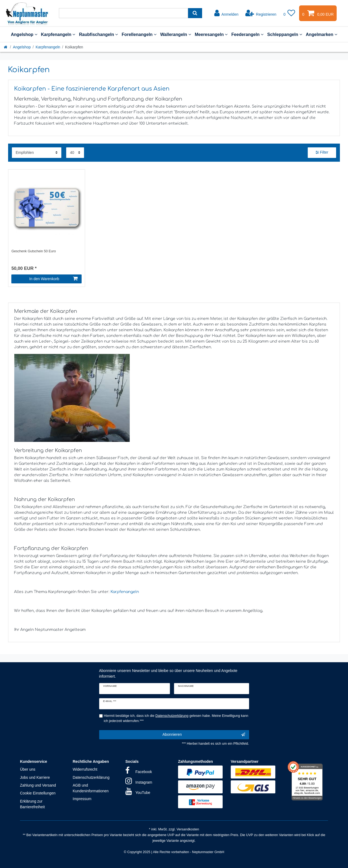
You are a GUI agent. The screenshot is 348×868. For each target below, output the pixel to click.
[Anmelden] (226, 13)
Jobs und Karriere (35, 777)
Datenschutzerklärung (91, 777)
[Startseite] (6, 47)
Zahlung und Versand (38, 785)
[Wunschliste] (289, 13)
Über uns (28, 769)
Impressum (82, 799)
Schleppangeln (285, 34)
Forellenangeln (139, 34)
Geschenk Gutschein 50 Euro (34, 251)
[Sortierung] (37, 153)
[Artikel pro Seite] (75, 153)
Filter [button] (322, 153)
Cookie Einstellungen (38, 793)
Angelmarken (322, 34)
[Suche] (195, 13)
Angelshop (24, 34)
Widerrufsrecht (85, 769)
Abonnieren (204, 735)
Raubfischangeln (98, 34)
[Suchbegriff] (123, 13)
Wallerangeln (176, 34)
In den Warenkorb (53, 279)
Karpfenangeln (58, 34)
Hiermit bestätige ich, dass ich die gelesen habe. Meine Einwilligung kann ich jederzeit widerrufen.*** (176, 718)
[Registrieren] (261, 13)
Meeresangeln (211, 34)
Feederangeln (247, 34)
